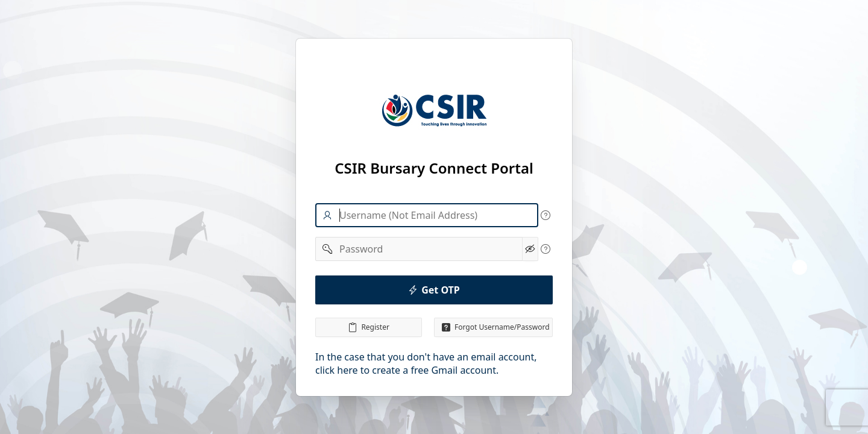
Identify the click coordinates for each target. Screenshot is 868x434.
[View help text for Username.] (546, 215)
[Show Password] (530, 249)
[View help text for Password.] (546, 249)
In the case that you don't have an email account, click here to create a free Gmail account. (426, 363)
